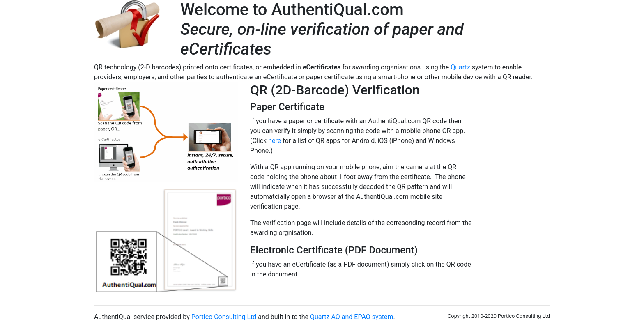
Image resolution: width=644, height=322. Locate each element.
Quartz (460, 67)
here (275, 141)
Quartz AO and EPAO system (352, 317)
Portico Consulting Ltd (224, 317)
